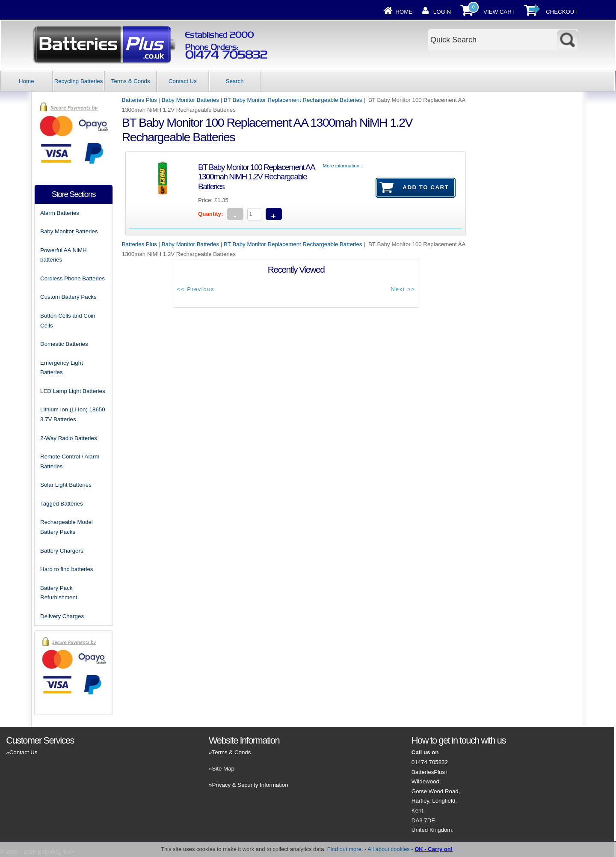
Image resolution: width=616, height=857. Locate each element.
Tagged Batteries (62, 504)
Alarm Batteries (60, 213)
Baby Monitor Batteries (191, 100)
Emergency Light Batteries (62, 368)
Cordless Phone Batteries (73, 278)
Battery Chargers (62, 551)
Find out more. (345, 849)
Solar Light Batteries (66, 485)
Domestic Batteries (64, 344)
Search (235, 81)
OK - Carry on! (434, 849)
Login (442, 12)
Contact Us (183, 81)
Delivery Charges (62, 616)
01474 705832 (430, 762)
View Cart (499, 12)
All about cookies (388, 849)
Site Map (223, 769)
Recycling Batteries (79, 81)
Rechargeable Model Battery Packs (67, 527)
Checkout (562, 12)
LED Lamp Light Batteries (73, 391)
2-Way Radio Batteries (69, 438)
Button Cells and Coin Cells (68, 321)
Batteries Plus (139, 100)
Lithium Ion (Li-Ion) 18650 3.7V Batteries (73, 414)
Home (404, 12)
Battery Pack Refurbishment (59, 593)
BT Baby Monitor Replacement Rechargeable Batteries (293, 100)
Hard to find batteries (67, 569)
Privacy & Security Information (250, 785)
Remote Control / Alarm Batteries (70, 461)
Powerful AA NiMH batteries (64, 255)
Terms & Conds (131, 81)
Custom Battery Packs (68, 297)
